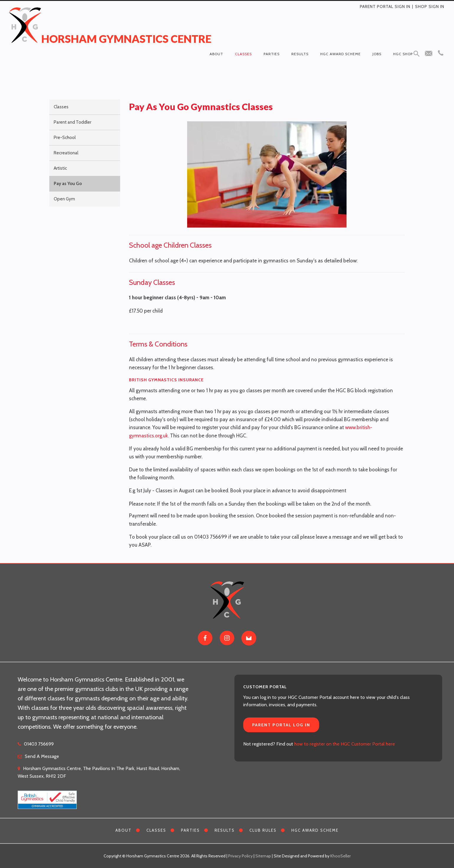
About (216, 54)
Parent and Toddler (72, 122)
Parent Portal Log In (281, 725)
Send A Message (42, 756)
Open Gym (64, 199)
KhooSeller (340, 856)
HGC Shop (403, 54)
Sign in (436, 6)
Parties (272, 54)
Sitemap (263, 856)
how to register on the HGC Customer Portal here (345, 744)
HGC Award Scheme (340, 54)
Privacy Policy (240, 856)
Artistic (60, 168)
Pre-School (65, 138)
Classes (243, 54)
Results (300, 54)
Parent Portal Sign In (385, 6)
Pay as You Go (68, 184)
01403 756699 (39, 744)
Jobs (377, 54)
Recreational (66, 153)
